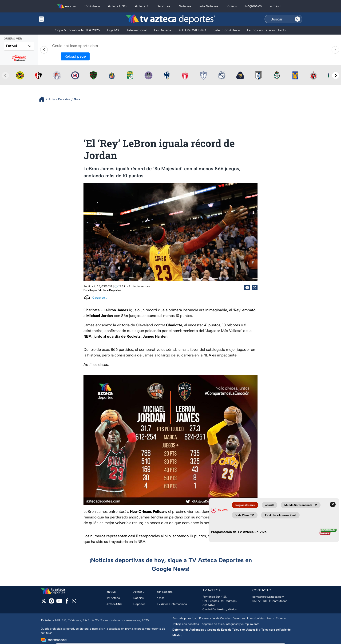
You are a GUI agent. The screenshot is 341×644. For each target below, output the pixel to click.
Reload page (75, 56)
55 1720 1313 (260, 601)
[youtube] (59, 603)
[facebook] (67, 603)
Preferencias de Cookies (215, 618)
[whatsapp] (74, 602)
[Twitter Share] (255, 288)
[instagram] (51, 603)
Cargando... (100, 298)
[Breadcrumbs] (44, 99)
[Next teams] (336, 75)
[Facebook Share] (247, 288)
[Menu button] (58, 19)
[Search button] (297, 19)
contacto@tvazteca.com (268, 597)
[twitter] (44, 603)
